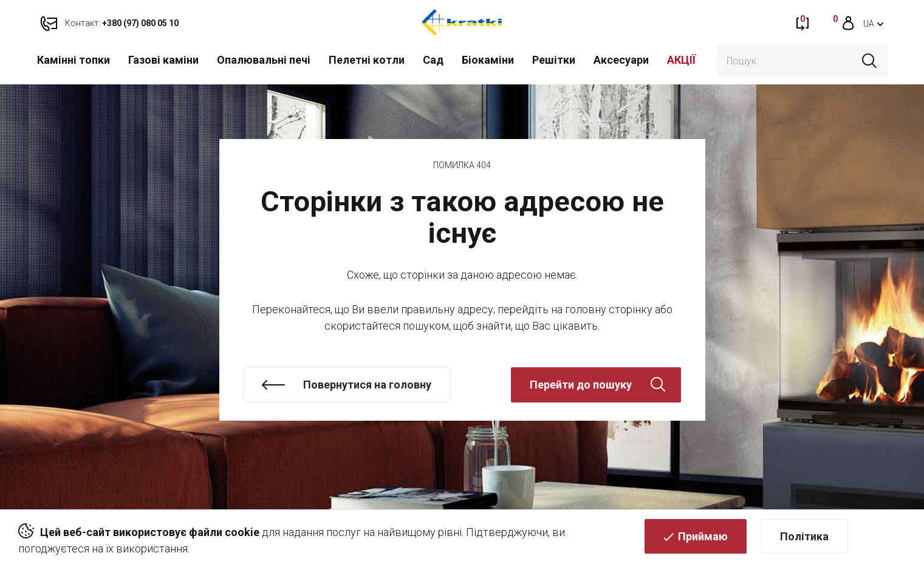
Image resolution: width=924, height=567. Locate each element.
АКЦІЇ (681, 60)
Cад (433, 60)
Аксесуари (621, 60)
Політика (804, 540)
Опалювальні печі (264, 60)
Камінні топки (74, 60)
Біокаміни (488, 60)
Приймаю (703, 540)
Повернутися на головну (367, 385)
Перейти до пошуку (581, 385)
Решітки (554, 60)
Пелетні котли (367, 60)
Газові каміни (163, 60)
